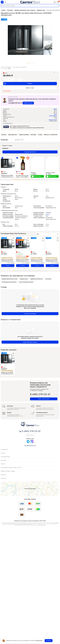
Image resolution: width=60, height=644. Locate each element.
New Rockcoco (53, 116)
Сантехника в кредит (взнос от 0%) (11, 468)
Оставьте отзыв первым (30, 314)
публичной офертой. (41, 525)
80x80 (55, 109)
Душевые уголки (24, 279)
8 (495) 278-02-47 (15, 103)
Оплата (3, 464)
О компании (4, 449)
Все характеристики (8, 123)
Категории (33, 135)
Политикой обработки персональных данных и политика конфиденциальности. (31, 523)
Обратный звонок (28, 103)
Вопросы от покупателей (51, 135)
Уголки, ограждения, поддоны (26, 282)
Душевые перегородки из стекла (10, 279)
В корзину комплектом (30, 152)
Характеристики (13, 135)
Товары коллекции (24, 135)
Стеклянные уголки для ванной (9, 282)
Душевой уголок (53, 120)
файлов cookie (39, 641)
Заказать (18, 84)
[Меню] (2, 2)
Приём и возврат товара (8, 471)
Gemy (55, 114)
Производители (5, 457)
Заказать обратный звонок (44, 399)
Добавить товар (36, 176)
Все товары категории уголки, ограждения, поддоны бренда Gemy (27, 128)
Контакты (4, 478)
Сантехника (48, 279)
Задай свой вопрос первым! (30, 342)
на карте (33, 489)
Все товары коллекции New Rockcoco (20, 126)
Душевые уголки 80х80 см (37, 279)
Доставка (4, 460)
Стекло (48, 214)
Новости (3, 475)
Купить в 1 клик (30, 88)
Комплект (4, 135)
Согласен (49, 641)
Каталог (3, 453)
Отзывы (40, 135)
